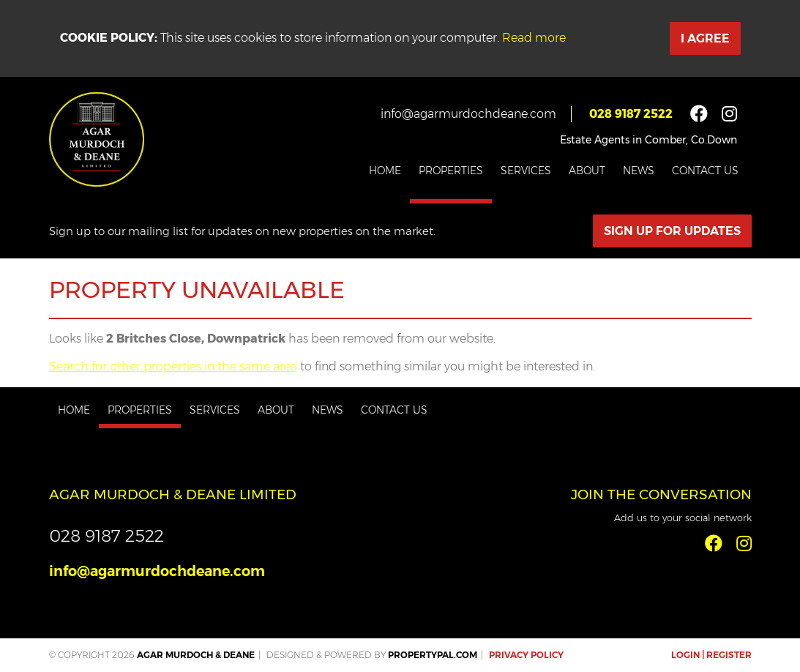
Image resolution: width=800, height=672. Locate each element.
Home (385, 171)
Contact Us (705, 171)
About (587, 171)
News (639, 171)
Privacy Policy (526, 655)
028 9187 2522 (631, 114)
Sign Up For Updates (672, 231)
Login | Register (711, 655)
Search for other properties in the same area (173, 366)
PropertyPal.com (433, 655)
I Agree (705, 38)
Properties (451, 171)
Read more (534, 38)
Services (526, 171)
